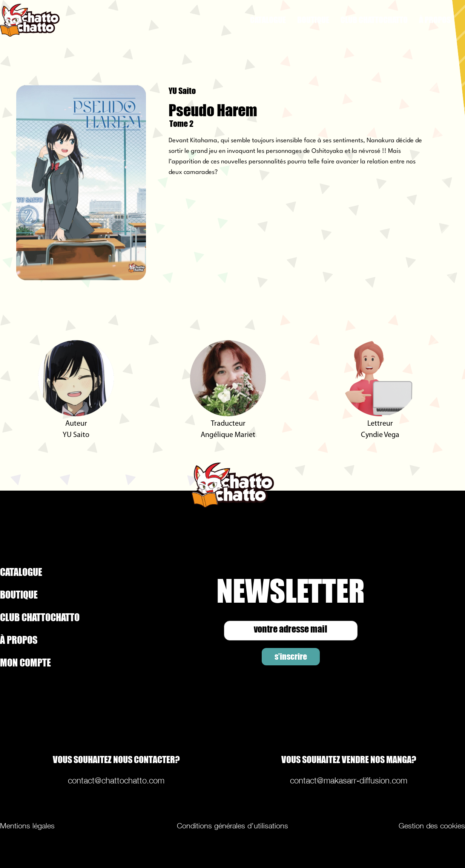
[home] (60, 20)
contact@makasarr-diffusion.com (349, 780)
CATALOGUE (268, 20)
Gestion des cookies (432, 826)
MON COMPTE (25, 662)
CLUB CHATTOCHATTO (374, 20)
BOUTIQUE (313, 20)
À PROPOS (435, 20)
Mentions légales (27, 826)
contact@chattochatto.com (116, 780)
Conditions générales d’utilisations (232, 826)
